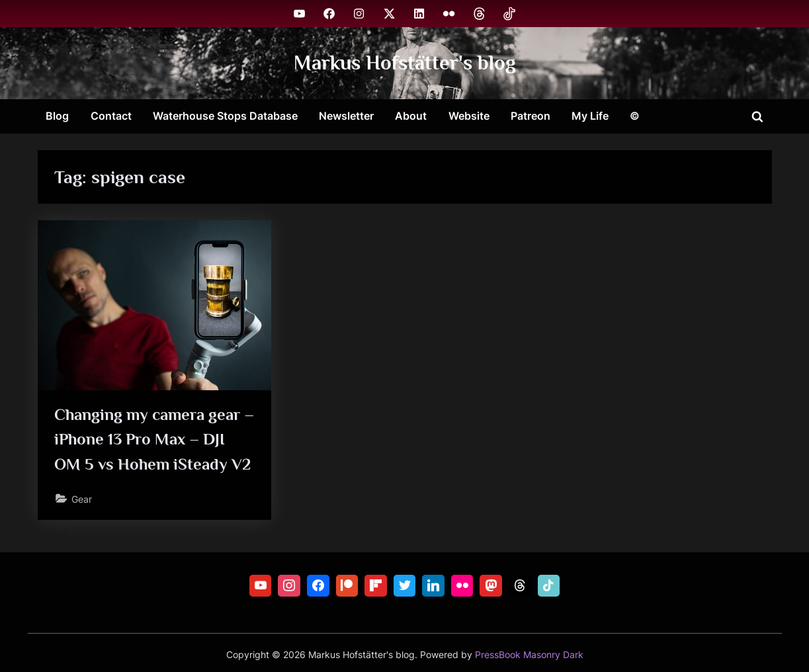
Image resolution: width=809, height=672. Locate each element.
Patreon (531, 116)
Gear (82, 499)
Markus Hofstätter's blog (405, 63)
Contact (111, 116)
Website (469, 116)
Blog (57, 116)
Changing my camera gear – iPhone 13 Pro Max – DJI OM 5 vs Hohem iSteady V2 (153, 439)
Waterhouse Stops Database (225, 116)
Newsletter (346, 116)
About (411, 116)
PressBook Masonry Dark (529, 655)
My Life (590, 116)
